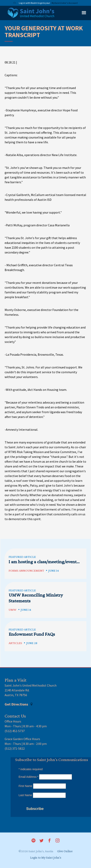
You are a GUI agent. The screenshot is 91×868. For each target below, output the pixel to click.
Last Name (25, 795)
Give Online (65, 851)
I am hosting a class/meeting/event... (44, 562)
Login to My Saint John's (46, 858)
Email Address (29, 777)
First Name (25, 786)
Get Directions (19, 704)
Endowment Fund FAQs (32, 634)
